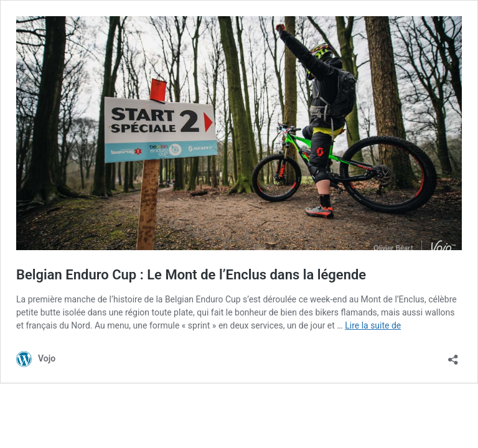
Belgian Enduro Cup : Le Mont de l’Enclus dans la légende (191, 275)
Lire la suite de (373, 325)
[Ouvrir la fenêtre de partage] (453, 356)
